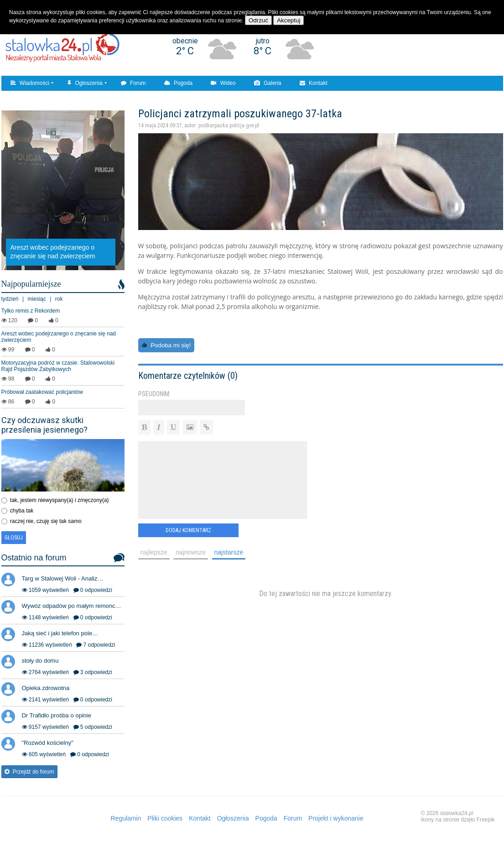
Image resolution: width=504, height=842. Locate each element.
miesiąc (37, 299)
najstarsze (229, 552)
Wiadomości (30, 83)
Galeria (268, 83)
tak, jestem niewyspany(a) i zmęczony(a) (60, 500)
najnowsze (191, 552)
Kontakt (314, 83)
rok (59, 299)
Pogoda (179, 83)
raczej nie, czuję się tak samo (46, 521)
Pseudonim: (154, 394)
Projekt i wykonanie (336, 818)
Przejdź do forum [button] (29, 772)
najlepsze (154, 552)
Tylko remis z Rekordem (31, 311)
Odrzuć (258, 20)
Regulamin (126, 818)
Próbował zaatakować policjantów (42, 392)
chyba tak (22, 511)
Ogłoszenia (85, 83)
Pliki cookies (165, 818)
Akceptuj (288, 20)
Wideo (223, 83)
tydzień (10, 299)
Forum (133, 83)
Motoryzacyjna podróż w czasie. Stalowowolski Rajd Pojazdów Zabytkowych (58, 366)
